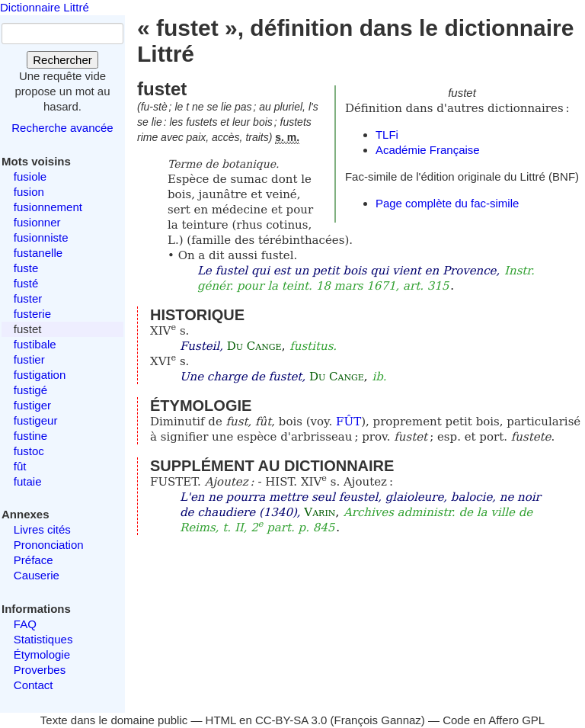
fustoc (29, 451)
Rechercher (62, 60)
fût (20, 466)
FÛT (348, 422)
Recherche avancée (62, 128)
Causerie (37, 575)
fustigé (30, 390)
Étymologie (42, 654)
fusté (26, 283)
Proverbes (40, 670)
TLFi (387, 135)
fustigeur (36, 420)
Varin (320, 512)
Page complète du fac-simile (447, 203)
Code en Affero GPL (494, 720)
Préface (34, 560)
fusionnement (48, 207)
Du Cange (254, 346)
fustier (29, 359)
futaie (28, 481)
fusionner (37, 222)
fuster (28, 298)
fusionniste (41, 237)
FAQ (25, 624)
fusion (29, 192)
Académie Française (428, 150)
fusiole (30, 176)
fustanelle (38, 253)
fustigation (40, 375)
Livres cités (42, 529)
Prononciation (49, 545)
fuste (26, 268)
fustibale (35, 344)
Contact (34, 685)
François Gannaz (378, 720)
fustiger (32, 405)
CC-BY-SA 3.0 (291, 720)
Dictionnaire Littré (45, 7)
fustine (30, 436)
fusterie (32, 314)
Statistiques (43, 639)
